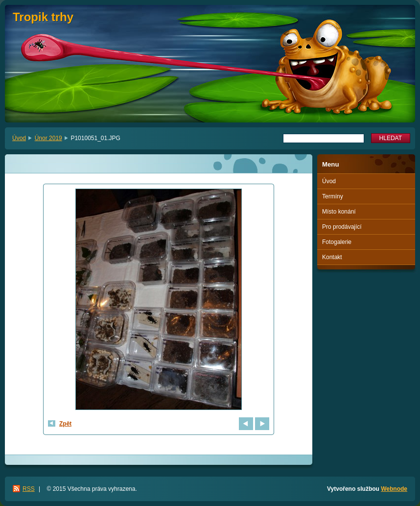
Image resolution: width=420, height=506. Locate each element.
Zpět (65, 424)
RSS (29, 489)
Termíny (333, 196)
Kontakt (332, 257)
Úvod (19, 138)
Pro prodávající (342, 227)
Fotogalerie (337, 242)
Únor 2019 (48, 138)
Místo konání (339, 212)
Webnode (394, 489)
